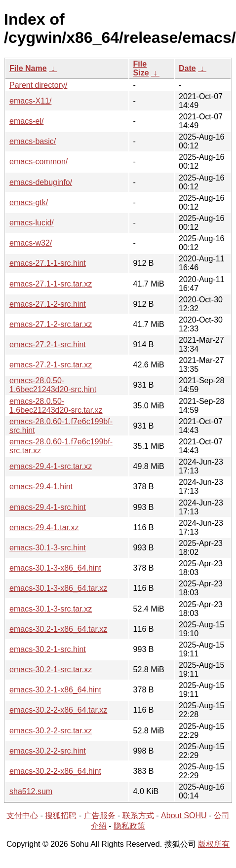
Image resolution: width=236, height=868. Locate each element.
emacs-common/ (39, 162)
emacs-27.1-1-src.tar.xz (51, 284)
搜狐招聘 (61, 815)
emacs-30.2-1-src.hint (48, 649)
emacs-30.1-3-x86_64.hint (55, 568)
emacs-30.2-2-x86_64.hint (55, 771)
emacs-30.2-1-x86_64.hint (55, 690)
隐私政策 (129, 826)
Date (187, 68)
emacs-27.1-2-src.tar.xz (51, 324)
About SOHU (184, 815)
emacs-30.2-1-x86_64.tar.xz (58, 629)
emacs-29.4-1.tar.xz (44, 527)
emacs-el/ (26, 121)
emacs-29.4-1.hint (41, 487)
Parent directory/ (38, 85)
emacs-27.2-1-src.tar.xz (51, 365)
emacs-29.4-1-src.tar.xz (51, 466)
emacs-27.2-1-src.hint (48, 344)
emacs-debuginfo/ (41, 182)
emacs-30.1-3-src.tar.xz (51, 609)
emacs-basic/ (33, 141)
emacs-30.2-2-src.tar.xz (51, 731)
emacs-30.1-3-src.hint (48, 548)
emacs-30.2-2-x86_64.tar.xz (58, 710)
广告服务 (100, 815)
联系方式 (138, 815)
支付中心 (22, 815)
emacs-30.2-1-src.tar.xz (51, 669)
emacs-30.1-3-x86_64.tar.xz (58, 588)
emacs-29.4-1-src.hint (48, 507)
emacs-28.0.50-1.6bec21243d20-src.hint (53, 385)
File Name (28, 68)
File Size (141, 68)
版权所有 (214, 844)
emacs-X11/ (30, 101)
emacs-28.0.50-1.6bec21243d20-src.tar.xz (56, 406)
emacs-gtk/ (29, 202)
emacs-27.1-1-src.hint (48, 263)
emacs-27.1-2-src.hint (48, 304)
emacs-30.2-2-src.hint (48, 751)
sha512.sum (31, 791)
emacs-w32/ (31, 243)
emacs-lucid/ (32, 223)
